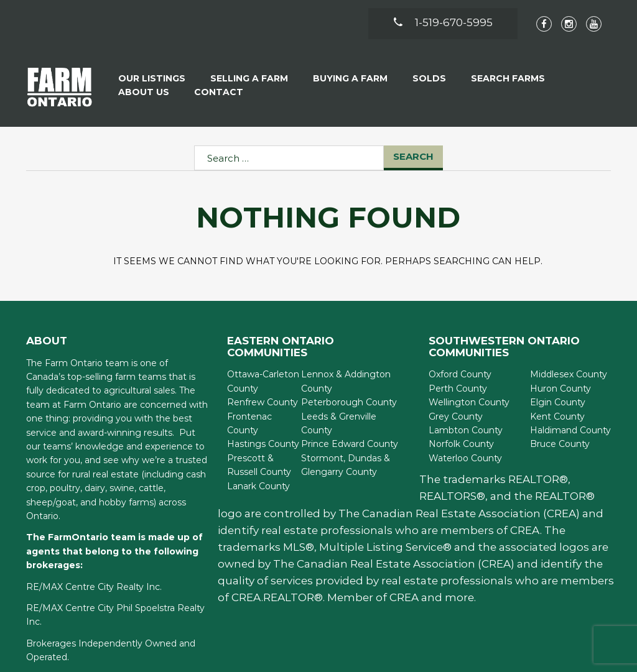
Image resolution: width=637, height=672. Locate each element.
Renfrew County (263, 402)
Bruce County (560, 444)
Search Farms (508, 78)
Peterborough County (349, 402)
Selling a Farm (249, 78)
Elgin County (558, 402)
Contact (219, 92)
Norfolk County (461, 444)
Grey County (456, 417)
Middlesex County (569, 374)
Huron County (560, 389)
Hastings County (263, 444)
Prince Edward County (350, 444)
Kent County (557, 417)
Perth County (458, 389)
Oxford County (460, 374)
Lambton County (466, 430)
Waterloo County (465, 458)
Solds (429, 78)
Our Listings (152, 78)
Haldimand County (570, 430)
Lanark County (258, 486)
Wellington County (469, 402)
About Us (144, 92)
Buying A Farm (350, 78)
